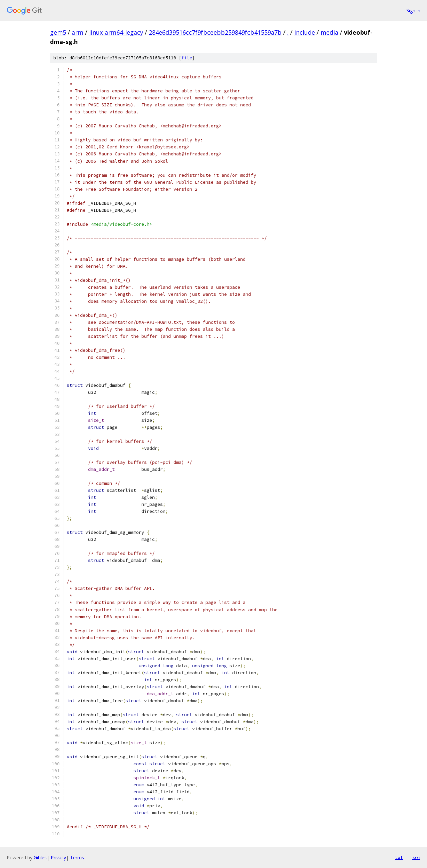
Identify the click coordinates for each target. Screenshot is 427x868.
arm (78, 32)
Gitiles (40, 857)
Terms (77, 857)
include (305, 32)
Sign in (413, 11)
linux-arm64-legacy (116, 32)
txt (399, 857)
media (329, 32)
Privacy (58, 857)
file (187, 58)
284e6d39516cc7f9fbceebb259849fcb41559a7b (215, 32)
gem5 (58, 32)
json (415, 857)
